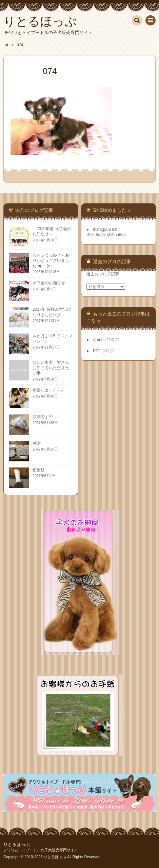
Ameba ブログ (106, 340)
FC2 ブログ (103, 351)
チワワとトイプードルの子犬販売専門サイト (41, 850)
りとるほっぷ (17, 845)
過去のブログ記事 (103, 274)
